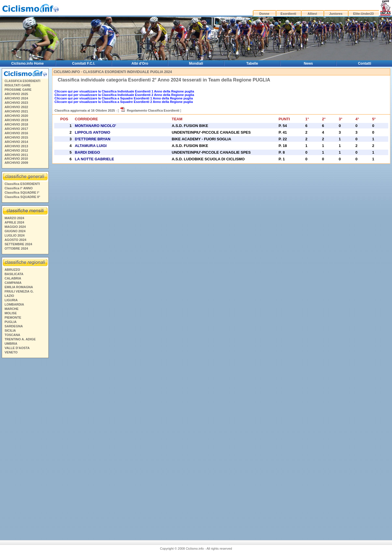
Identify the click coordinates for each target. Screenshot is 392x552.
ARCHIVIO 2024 (16, 98)
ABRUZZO (12, 270)
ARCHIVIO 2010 (16, 159)
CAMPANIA (13, 283)
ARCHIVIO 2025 (16, 94)
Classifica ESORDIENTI (22, 184)
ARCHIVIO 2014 (16, 142)
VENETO (11, 352)
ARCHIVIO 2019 (16, 120)
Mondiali (196, 63)
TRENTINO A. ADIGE (20, 339)
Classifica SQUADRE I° (22, 193)
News (308, 63)
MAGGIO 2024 (15, 227)
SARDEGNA (14, 326)
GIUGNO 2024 (15, 231)
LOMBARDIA (14, 304)
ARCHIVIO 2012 (16, 150)
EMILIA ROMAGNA (19, 287)
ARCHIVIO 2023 (16, 103)
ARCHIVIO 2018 (16, 124)
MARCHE (12, 309)
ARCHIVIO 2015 (16, 137)
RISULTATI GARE (18, 85)
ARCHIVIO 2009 (16, 163)
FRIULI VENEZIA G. (19, 291)
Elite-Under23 (363, 14)
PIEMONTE (13, 317)
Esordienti (288, 14)
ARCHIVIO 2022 (16, 107)
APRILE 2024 (14, 222)
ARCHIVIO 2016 (16, 133)
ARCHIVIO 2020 (16, 116)
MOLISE (11, 313)
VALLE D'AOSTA (17, 348)
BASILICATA (14, 274)
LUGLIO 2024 (15, 235)
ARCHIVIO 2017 (16, 129)
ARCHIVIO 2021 (16, 111)
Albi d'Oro (140, 63)
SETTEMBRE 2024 (18, 244)
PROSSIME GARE (18, 90)
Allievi (312, 14)
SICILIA (10, 331)
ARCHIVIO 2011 (16, 155)
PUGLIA (11, 322)
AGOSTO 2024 (16, 240)
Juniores (336, 14)
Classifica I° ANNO (19, 188)
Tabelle (252, 63)
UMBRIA (11, 344)
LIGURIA (11, 300)
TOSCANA (12, 335)
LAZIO (9, 296)
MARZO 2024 (14, 218)
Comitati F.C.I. (84, 63)
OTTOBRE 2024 (16, 248)
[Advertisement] (25, 445)
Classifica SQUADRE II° (22, 197)
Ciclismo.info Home (28, 63)
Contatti (365, 63)
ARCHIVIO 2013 (16, 146)
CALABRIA (13, 278)
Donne (264, 14)
